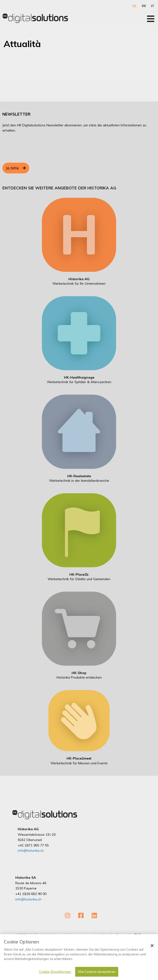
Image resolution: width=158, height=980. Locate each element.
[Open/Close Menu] (151, 19)
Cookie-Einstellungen (55, 972)
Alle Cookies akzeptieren (97, 972)
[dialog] (79, 957)
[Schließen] (152, 946)
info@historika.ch (31, 850)
